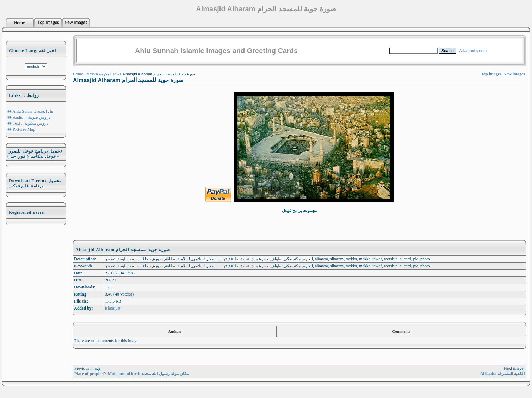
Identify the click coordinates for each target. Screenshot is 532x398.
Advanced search (473, 51)
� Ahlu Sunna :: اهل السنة (31, 111)
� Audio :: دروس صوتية (29, 117)
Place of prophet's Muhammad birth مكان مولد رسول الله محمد (132, 374)
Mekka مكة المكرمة (103, 74)
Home (78, 74)
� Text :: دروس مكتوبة (28, 123)
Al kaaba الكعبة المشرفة (502, 374)
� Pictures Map (21, 129)
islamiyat (113, 308)
